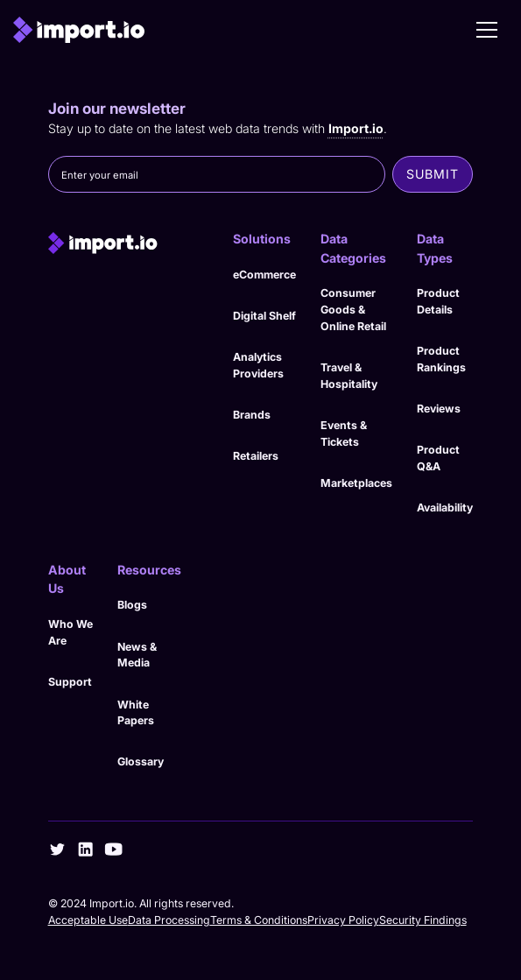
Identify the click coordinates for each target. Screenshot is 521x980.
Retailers (256, 456)
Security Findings (423, 920)
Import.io (356, 128)
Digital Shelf (264, 316)
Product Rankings (441, 359)
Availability (445, 508)
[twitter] (57, 849)
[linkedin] (85, 849)
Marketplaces (356, 483)
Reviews (439, 409)
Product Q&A (438, 458)
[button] (487, 30)
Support (70, 682)
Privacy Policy (343, 920)
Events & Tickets (344, 434)
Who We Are (70, 632)
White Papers (136, 713)
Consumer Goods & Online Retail (353, 309)
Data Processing (169, 920)
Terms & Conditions (259, 920)
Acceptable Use (88, 920)
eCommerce (264, 275)
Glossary (141, 761)
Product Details (438, 301)
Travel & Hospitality (349, 376)
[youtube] (113, 849)
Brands (252, 415)
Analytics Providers (258, 365)
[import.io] (128, 243)
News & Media (137, 655)
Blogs (132, 605)
